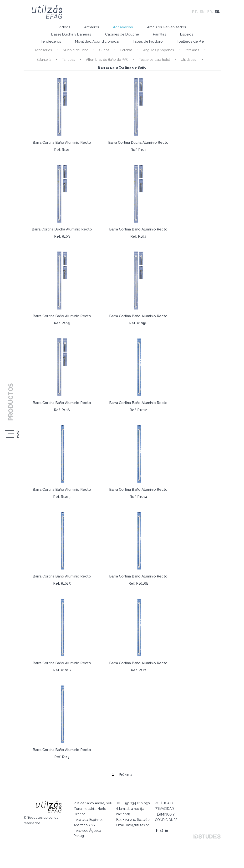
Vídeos (64, 27)
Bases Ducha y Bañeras (71, 35)
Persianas (192, 50)
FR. (210, 12)
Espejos (187, 35)
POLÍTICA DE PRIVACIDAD (164, 805)
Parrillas (160, 35)
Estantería (44, 60)
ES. (217, 12)
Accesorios (123, 27)
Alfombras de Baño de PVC (107, 60)
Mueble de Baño (76, 50)
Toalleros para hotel (154, 60)
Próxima (125, 775)
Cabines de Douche (122, 35)
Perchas (126, 50)
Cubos (104, 50)
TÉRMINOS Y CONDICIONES (166, 816)
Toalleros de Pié (191, 42)
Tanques (69, 60)
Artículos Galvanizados (167, 27)
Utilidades (188, 60)
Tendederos (50, 42)
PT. (195, 12)
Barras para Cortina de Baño (122, 68)
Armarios (91, 27)
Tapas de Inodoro (148, 42)
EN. (203, 12)
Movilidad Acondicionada (97, 42)
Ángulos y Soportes (158, 50)
